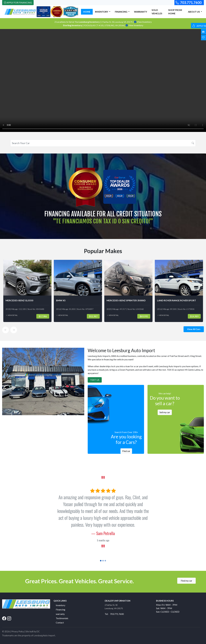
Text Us (95, 380)
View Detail (12, 315)
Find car (126, 451)
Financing (61, 609)
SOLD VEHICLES (157, 12)
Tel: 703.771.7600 (114, 614)
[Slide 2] (103, 561)
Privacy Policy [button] (18, 631)
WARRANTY (141, 12)
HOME (87, 12)
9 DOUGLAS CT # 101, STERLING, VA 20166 (104, 25)
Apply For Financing (18, 3)
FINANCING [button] (121, 12)
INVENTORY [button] (102, 12)
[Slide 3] (105, 561)
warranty (60, 614)
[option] (27, 291)
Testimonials (62, 618)
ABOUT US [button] (194, 12)
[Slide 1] (101, 561)
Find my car (186, 581)
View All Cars (194, 329)
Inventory (61, 605)
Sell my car (165, 412)
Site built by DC (33, 631)
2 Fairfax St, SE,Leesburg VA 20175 (117, 22)
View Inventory (143, 22)
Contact (60, 622)
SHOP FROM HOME (175, 12)
